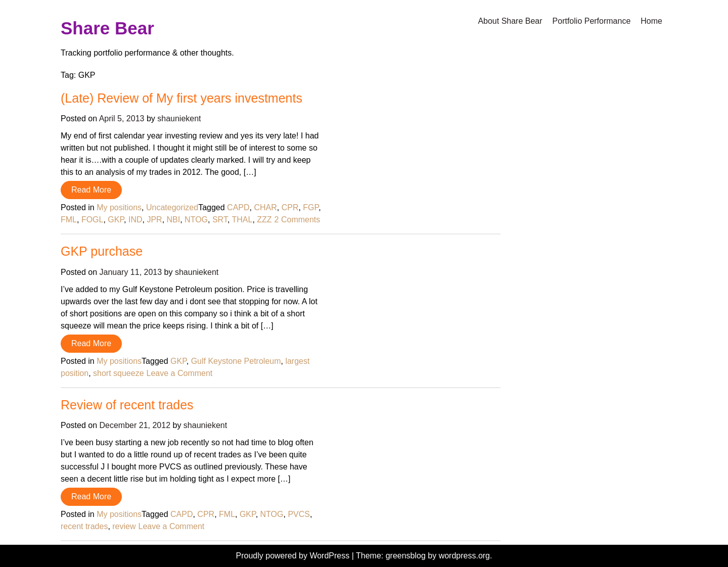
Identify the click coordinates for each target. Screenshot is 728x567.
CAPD (238, 207)
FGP (311, 207)
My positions (119, 207)
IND (135, 220)
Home (651, 21)
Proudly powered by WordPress (294, 556)
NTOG (196, 220)
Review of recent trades (127, 405)
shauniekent (179, 119)
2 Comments (298, 220)
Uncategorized (172, 207)
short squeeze (119, 373)
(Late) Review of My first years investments (181, 98)
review (124, 526)
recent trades (84, 526)
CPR (290, 207)
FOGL (93, 220)
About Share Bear (510, 21)
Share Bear (107, 28)
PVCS (299, 514)
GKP (116, 220)
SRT (220, 220)
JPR (154, 220)
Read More (91, 190)
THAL (242, 220)
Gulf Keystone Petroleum (236, 361)
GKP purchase (102, 251)
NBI (174, 220)
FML (69, 220)
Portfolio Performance (592, 21)
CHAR (265, 207)
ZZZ (264, 220)
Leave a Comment (180, 373)
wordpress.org (464, 556)
